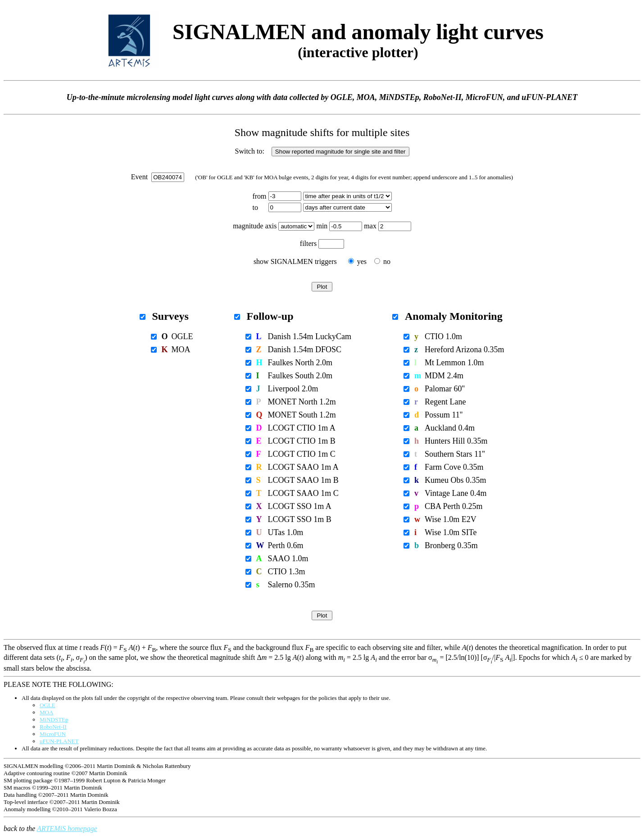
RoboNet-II (53, 727)
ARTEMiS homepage (67, 829)
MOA (46, 712)
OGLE (48, 705)
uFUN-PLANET (59, 741)
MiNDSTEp (54, 720)
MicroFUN (53, 734)
